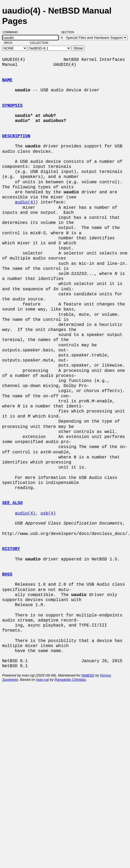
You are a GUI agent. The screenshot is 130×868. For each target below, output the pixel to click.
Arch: (11, 43)
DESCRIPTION (16, 136)
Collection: (39, 43)
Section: (69, 32)
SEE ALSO (12, 503)
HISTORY (11, 549)
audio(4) (25, 202)
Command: (12, 32)
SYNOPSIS (12, 106)
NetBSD (88, 675)
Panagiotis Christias (70, 680)
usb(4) (48, 513)
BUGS (7, 575)
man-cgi (42, 680)
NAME (7, 80)
